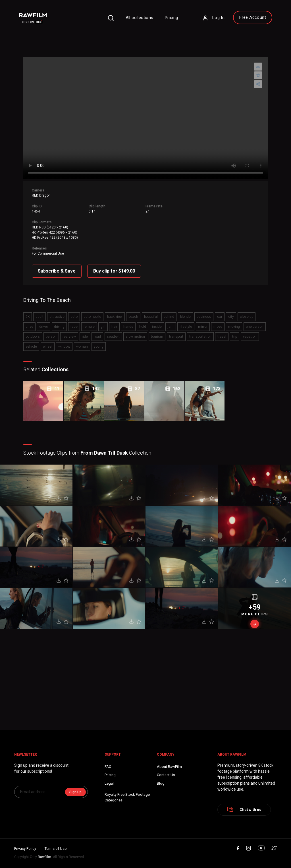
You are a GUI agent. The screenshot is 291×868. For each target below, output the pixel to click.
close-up (247, 317)
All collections (140, 18)
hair (114, 327)
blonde (185, 317)
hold (143, 327)
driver (44, 327)
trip (235, 337)
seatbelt (113, 337)
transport (176, 337)
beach (133, 317)
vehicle (31, 347)
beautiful (151, 317)
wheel (48, 347)
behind (169, 317)
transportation (200, 337)
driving (59, 327)
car (220, 317)
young (99, 347)
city (231, 317)
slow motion (135, 337)
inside (157, 327)
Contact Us (166, 775)
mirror (203, 327)
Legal (109, 783)
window (64, 347)
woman (82, 347)
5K (28, 317)
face (74, 327)
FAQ (108, 767)
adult (40, 317)
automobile (92, 317)
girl (103, 327)
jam (171, 327)
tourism (157, 337)
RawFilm (44, 857)
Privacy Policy (25, 849)
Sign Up (75, 792)
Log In (213, 18)
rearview (69, 337)
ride (85, 337)
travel (222, 337)
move (218, 327)
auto (74, 317)
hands (128, 327)
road (97, 337)
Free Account (253, 17)
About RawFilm (169, 767)
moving (234, 327)
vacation (250, 337)
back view (115, 317)
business (204, 317)
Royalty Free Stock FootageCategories (127, 797)
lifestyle (186, 327)
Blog (161, 783)
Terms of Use (56, 849)
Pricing (172, 18)
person (51, 337)
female (89, 327)
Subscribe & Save (57, 271)
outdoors (33, 337)
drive (29, 327)
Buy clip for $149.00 (114, 271)
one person (255, 327)
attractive (57, 317)
